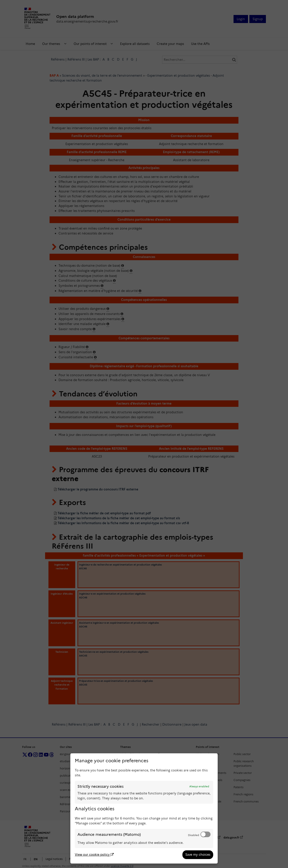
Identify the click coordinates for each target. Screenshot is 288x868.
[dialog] (144, 808)
